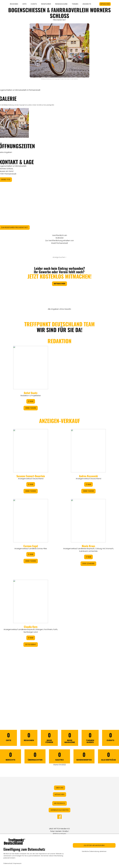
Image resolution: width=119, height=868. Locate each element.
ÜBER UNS (60, 788)
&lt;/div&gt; (59, 513)
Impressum (17, 863)
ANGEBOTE (87, 4)
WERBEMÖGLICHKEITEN (59, 810)
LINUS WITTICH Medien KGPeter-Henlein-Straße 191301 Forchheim (59, 831)
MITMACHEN (105, 4)
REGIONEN (14, 4)
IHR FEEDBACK (59, 803)
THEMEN (75, 4)
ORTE (24, 4)
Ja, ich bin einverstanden (94, 845)
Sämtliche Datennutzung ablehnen (94, 851)
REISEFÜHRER (46, 4)
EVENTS (34, 4)
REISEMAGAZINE (61, 4)
